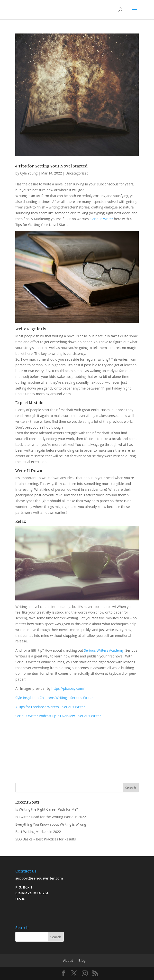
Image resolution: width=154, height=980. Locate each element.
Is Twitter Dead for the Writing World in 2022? (51, 817)
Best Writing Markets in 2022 (38, 832)
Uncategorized (77, 173)
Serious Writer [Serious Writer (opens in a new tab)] (102, 219)
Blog (82, 960)
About (68, 960)
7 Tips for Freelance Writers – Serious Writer (50, 707)
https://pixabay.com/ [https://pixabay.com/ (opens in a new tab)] (68, 688)
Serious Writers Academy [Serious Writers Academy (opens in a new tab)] (104, 650)
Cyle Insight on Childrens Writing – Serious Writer (54, 698)
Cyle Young (29, 173)
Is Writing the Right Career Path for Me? (47, 809)
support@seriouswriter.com (39, 878)
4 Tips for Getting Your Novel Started (51, 166)
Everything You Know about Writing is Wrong (51, 824)
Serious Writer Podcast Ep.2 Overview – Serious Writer (58, 716)
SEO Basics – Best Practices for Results (45, 839)
